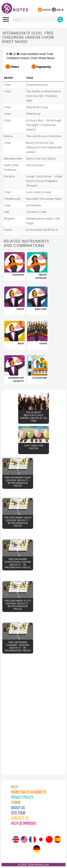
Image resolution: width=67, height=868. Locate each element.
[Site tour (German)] (37, 849)
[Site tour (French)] (32, 839)
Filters (15, 67)
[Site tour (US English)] (24, 839)
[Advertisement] (18, 710)
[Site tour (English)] (16, 839)
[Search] (60, 19)
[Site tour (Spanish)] (57, 839)
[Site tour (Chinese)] (49, 839)
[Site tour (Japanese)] (41, 839)
